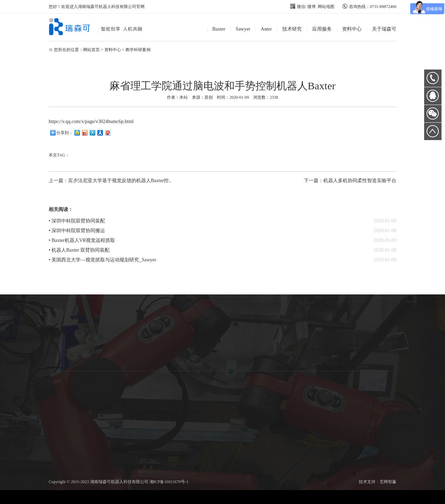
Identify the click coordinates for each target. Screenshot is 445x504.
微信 (298, 7)
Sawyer (243, 29)
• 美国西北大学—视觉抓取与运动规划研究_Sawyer (102, 260)
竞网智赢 (388, 482)
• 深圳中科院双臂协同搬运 (77, 231)
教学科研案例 (138, 50)
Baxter (219, 29)
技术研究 (292, 29)
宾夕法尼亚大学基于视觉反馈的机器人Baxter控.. (120, 181)
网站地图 (326, 7)
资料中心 (352, 29)
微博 (311, 7)
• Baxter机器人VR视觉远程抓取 (82, 240)
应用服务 (322, 29)
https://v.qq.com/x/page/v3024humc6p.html (91, 121)
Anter (266, 29)
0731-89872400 (433, 78)
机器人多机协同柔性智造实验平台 (360, 181)
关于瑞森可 (384, 29)
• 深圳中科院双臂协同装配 (77, 221)
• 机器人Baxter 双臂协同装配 (79, 250)
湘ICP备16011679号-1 (169, 482)
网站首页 (91, 50)
